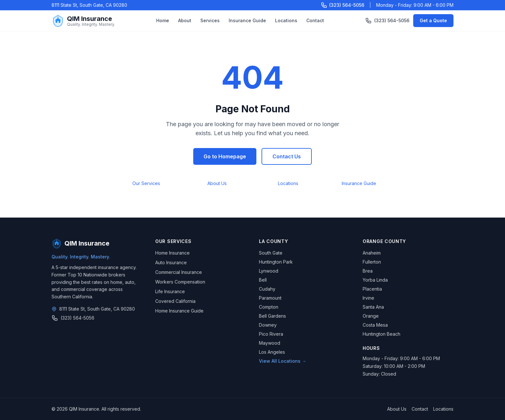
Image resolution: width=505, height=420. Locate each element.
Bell (263, 280)
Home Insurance (172, 253)
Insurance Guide (247, 20)
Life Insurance (170, 291)
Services (210, 20)
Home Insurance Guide (179, 311)
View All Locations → (283, 361)
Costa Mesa (375, 325)
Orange (371, 316)
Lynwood (269, 271)
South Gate (271, 253)
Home (163, 20)
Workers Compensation (180, 282)
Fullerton (372, 262)
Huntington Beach (381, 334)
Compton (269, 307)
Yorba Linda (375, 280)
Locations (286, 20)
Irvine (368, 298)
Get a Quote (433, 20)
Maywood (270, 343)
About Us (217, 183)
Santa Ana (373, 307)
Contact (315, 20)
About (185, 20)
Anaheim (372, 253)
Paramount (270, 298)
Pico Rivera (271, 334)
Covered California (175, 301)
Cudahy (267, 289)
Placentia (372, 289)
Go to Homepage (225, 156)
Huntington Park (276, 262)
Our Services (146, 183)
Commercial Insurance (179, 272)
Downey (268, 325)
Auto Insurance (171, 262)
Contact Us (287, 156)
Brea (368, 271)
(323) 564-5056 (387, 21)
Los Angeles (272, 352)
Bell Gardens (272, 316)
